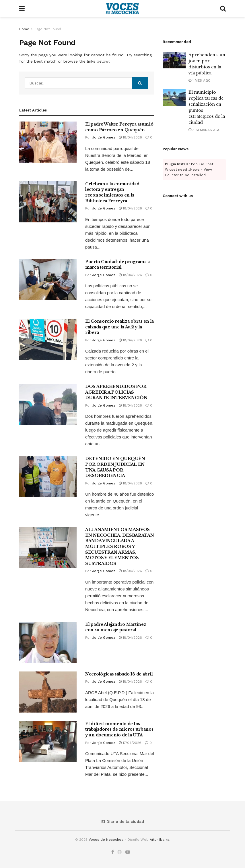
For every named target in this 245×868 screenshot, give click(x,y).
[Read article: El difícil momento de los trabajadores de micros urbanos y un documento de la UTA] (48, 742)
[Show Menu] (22, 9)
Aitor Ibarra (160, 840)
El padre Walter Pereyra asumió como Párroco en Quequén (119, 127)
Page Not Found (48, 29)
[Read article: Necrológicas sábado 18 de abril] (48, 692)
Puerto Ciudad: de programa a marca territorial (117, 265)
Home (24, 29)
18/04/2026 (130, 137)
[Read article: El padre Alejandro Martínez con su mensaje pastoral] (48, 642)
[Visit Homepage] (122, 9)
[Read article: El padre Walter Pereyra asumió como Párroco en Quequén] (48, 142)
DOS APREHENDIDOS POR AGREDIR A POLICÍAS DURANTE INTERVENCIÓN (116, 392)
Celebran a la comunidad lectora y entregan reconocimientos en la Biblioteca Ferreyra (112, 192)
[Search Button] (223, 9)
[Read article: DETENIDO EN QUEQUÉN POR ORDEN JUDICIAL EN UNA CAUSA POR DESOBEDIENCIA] (48, 477)
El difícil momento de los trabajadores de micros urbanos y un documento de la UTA (119, 729)
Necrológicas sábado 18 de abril (119, 674)
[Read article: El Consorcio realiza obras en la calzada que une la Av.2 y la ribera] (48, 339)
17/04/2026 (130, 743)
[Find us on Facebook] (113, 852)
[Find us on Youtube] (128, 852)
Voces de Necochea (106, 840)
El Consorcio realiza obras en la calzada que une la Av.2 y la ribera (119, 327)
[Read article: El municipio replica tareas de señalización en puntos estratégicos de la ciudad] (174, 98)
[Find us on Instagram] (120, 852)
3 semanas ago (205, 130)
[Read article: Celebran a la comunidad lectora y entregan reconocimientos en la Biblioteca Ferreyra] (48, 202)
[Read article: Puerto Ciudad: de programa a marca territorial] (48, 280)
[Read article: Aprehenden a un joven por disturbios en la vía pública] (174, 60)
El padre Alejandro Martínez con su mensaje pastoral (116, 627)
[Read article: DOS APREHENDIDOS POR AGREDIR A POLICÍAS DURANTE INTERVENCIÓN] (48, 404)
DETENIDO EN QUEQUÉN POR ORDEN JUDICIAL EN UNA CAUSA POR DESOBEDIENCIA (115, 467)
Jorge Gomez (104, 137)
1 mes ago (200, 80)
